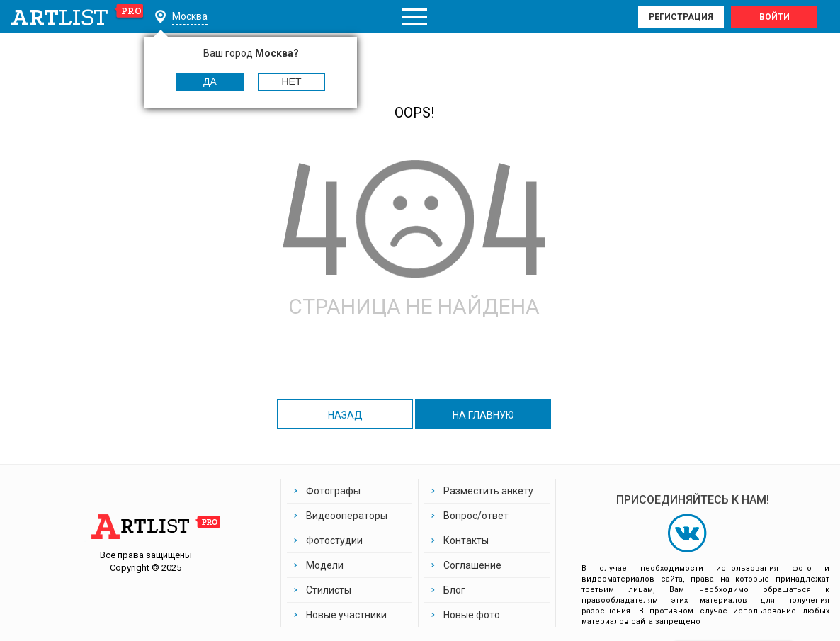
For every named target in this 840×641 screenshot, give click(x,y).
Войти (774, 17)
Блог (454, 590)
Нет (292, 81)
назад (345, 415)
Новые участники (346, 615)
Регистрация (681, 17)
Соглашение (472, 565)
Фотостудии (334, 540)
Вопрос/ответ (476, 516)
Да (210, 81)
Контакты (466, 540)
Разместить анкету (488, 491)
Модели (325, 565)
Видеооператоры (347, 516)
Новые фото (472, 615)
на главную (483, 415)
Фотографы (333, 491)
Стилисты (329, 590)
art (78, 17)
